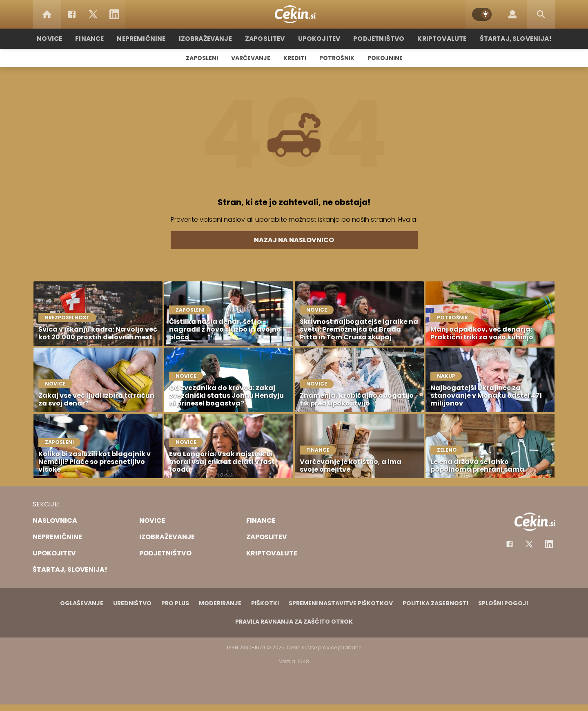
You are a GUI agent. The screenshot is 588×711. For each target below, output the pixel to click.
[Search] (541, 14)
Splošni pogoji (503, 603)
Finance (96, 39)
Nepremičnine (147, 39)
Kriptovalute (438, 39)
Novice (57, 39)
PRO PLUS (175, 603)
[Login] (512, 14)
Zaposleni (202, 58)
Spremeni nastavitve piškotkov (341, 603)
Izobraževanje (209, 39)
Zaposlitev (267, 39)
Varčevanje (251, 58)
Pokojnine (385, 58)
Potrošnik (337, 58)
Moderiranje (220, 603)
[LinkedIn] (114, 14)
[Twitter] (93, 14)
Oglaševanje (82, 603)
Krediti (295, 58)
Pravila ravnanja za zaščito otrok (294, 622)
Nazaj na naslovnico (294, 240)
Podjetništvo (377, 39)
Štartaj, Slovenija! (509, 39)
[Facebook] (72, 14)
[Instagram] (549, 544)
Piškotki (265, 603)
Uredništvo (132, 603)
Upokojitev (319, 39)
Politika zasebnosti (435, 603)
